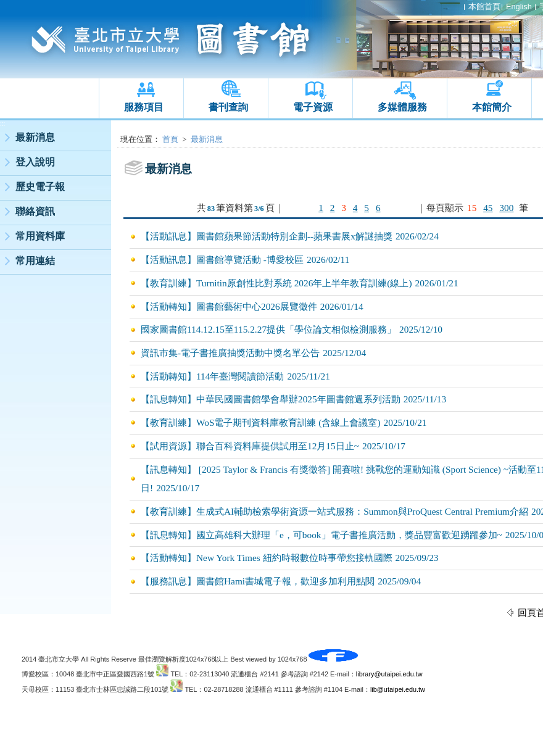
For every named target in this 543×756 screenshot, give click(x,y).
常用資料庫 (40, 236)
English (519, 6)
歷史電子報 (40, 187)
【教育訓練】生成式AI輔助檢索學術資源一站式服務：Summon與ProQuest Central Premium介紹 (334, 511)
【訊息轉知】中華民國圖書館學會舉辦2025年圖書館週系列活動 (271, 399)
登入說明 (35, 162)
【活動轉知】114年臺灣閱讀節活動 (212, 376)
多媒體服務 (402, 107)
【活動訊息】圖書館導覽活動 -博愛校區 (222, 260)
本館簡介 (492, 107)
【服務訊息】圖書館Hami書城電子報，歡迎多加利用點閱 (258, 581)
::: (2, 124)
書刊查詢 (228, 107)
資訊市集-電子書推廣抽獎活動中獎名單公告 (230, 353)
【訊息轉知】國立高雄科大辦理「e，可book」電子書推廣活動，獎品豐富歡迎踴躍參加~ (321, 535)
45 (488, 208)
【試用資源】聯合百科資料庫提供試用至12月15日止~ (250, 446)
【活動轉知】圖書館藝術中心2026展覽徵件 (229, 306)
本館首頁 (484, 6)
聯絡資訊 (35, 211)
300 (506, 208)
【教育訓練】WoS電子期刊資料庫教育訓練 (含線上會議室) (261, 422)
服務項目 (144, 107)
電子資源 (313, 107)
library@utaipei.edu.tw (389, 674)
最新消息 (35, 137)
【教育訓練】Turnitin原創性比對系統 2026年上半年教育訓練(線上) (276, 283)
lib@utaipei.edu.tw (398, 689)
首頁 (170, 139)
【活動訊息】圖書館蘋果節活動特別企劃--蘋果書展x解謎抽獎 (267, 236)
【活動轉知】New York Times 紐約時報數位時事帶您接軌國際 (267, 558)
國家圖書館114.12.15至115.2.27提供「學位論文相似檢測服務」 (268, 329)
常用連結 (35, 261)
